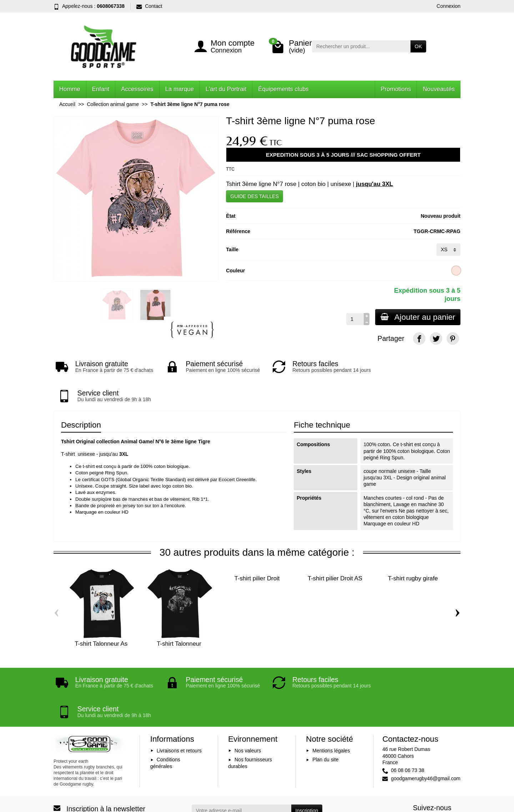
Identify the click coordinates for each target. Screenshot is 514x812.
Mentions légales (331, 703)
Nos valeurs (248, 703)
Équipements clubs (283, 89)
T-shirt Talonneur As (101, 620)
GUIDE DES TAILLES (255, 196)
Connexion (449, 6)
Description (81, 401)
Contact (149, 6)
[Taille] (449, 249)
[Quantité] (354, 319)
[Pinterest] (453, 339)
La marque (180, 89)
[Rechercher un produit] (361, 46)
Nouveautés (439, 89)
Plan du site (325, 712)
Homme (70, 89)
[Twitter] (436, 339)
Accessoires (137, 89)
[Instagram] (453, 773)
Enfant (101, 89)
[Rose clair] (456, 270)
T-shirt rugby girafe (413, 555)
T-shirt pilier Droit (257, 555)
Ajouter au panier (417, 317)
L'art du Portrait (226, 89)
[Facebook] (419, 339)
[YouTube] (436, 773)
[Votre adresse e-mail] (241, 763)
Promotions (396, 89)
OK (418, 46)
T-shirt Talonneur (179, 620)
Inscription (307, 763)
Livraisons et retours (179, 703)
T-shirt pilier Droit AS (335, 555)
